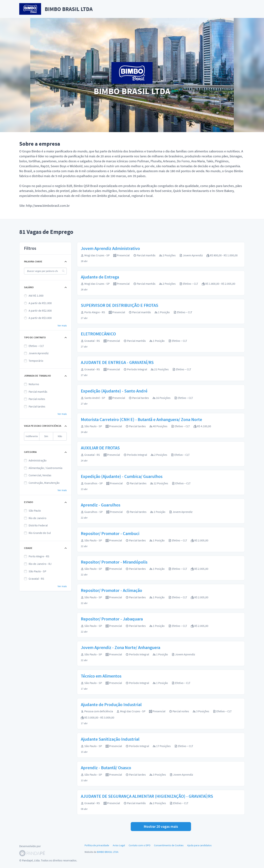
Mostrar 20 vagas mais (161, 826)
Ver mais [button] (62, 325)
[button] (45, 262)
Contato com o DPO (140, 845)
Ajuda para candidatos (199, 845)
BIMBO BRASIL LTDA (108, 852)
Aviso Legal (119, 845)
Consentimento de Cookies (169, 845)
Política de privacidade (97, 845)
